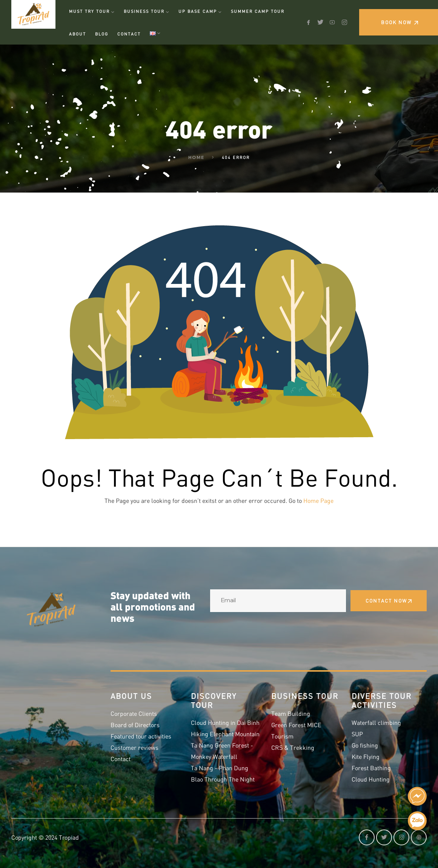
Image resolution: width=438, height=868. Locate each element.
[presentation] (267, 632)
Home (196, 157)
